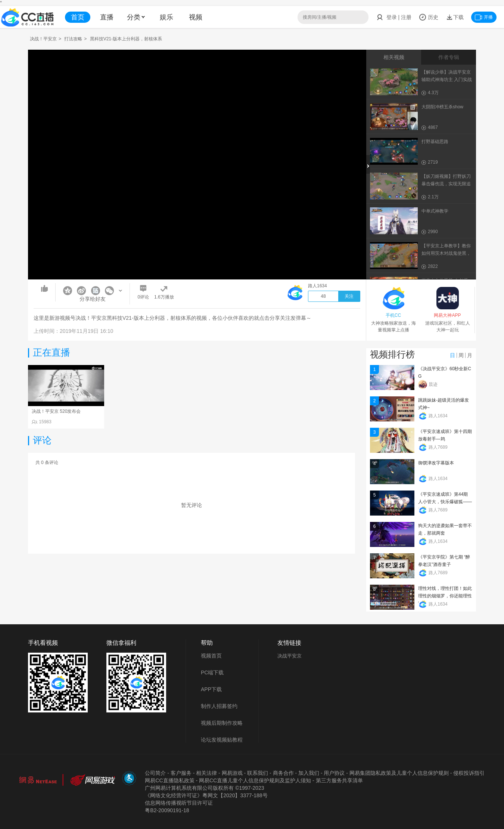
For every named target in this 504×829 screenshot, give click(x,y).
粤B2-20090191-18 (167, 810)
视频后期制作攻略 (222, 723)
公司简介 (155, 773)
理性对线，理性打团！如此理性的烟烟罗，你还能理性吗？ (445, 596)
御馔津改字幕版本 (436, 463)
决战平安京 (290, 656)
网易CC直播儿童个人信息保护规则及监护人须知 (255, 780)
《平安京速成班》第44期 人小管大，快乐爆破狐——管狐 (445, 502)
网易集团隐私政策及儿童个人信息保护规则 (399, 773)
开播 (484, 17)
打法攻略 (73, 39)
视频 (196, 17)
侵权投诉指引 (469, 773)
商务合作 (283, 773)
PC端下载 (212, 672)
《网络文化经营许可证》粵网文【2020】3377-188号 (206, 795)
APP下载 (211, 689)
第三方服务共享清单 (339, 780)
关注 (349, 296)
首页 (78, 17)
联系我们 (258, 773)
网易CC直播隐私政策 (169, 780)
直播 (107, 17)
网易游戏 (232, 773)
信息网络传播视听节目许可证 (179, 803)
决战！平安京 (43, 39)
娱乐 (167, 17)
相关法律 (206, 773)
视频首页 (211, 656)
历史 (429, 17)
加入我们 (309, 773)
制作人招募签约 (219, 706)
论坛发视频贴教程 (222, 740)
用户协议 (334, 773)
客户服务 (181, 773)
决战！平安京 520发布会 (56, 411)
